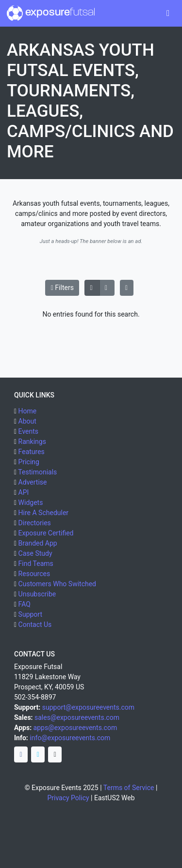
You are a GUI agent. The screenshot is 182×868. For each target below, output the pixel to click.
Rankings (32, 442)
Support (30, 614)
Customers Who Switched (57, 584)
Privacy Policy (68, 798)
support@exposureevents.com (88, 707)
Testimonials (37, 472)
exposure (51, 13)
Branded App (38, 543)
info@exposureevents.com (70, 738)
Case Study (35, 553)
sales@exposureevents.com (77, 717)
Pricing (29, 462)
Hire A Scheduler (43, 513)
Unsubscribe (37, 594)
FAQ (25, 604)
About (27, 421)
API (24, 492)
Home (28, 411)
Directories (35, 523)
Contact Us (35, 624)
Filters (62, 288)
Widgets (31, 503)
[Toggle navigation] (168, 13)
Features (32, 452)
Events (28, 431)
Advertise (33, 482)
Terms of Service (129, 788)
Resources (34, 574)
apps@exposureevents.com (75, 728)
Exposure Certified (46, 533)
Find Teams (36, 563)
